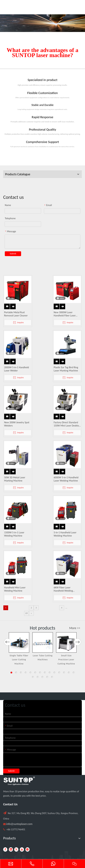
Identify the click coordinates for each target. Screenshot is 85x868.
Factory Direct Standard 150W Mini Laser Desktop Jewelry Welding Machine (67, 424)
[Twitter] (16, 849)
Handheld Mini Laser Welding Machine (15, 589)
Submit (13, 254)
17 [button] (42, 677)
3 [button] (21, 673)
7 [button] (40, 673)
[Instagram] (27, 849)
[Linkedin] (11, 849)
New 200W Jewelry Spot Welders (17, 424)
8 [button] (45, 673)
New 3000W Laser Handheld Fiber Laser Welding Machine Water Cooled (66, 314)
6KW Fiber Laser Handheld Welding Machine (63, 589)
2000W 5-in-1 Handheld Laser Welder (17, 369)
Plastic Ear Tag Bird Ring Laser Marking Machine (66, 369)
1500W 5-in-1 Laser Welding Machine (14, 534)
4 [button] (26, 673)
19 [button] (52, 677)
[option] (19, 649)
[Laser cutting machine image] (42, 23)
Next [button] (77, 655)
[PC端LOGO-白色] (19, 781)
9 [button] (50, 673)
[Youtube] (22, 849)
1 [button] (11, 673)
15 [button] (33, 677)
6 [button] (35, 673)
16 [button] (38, 677)
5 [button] (31, 673)
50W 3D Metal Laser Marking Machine (15, 479)
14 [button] (74, 673)
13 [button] (69, 673)
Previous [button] (8, 655)
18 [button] (47, 677)
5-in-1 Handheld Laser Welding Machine (65, 534)
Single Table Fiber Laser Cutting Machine (19, 660)
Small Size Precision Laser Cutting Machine (66, 660)
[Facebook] (5, 849)
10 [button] (54, 673)
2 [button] (16, 673)
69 (27, 613)
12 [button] (64, 673)
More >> (75, 628)
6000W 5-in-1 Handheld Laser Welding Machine (66, 479)
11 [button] (59, 673)
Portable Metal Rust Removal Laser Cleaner (16, 314)
